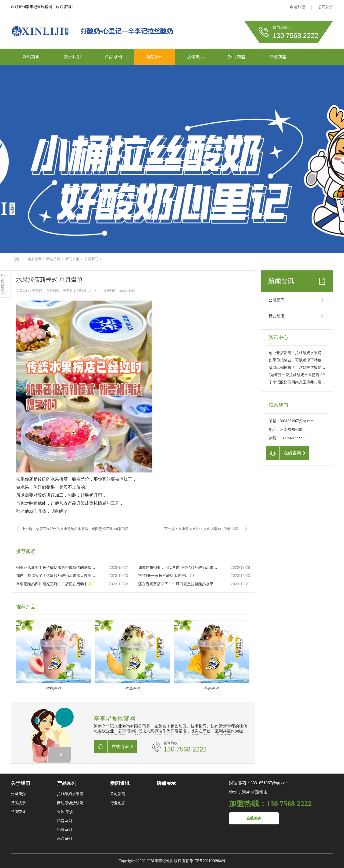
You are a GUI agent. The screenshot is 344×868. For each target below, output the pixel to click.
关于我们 (72, 57)
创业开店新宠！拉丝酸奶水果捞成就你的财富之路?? (57, 568)
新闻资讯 (155, 57)
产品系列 (113, 57)
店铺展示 (196, 57)
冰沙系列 (64, 839)
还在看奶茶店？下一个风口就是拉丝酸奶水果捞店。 (179, 584)
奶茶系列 (64, 830)
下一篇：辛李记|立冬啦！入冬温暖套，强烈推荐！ (203, 529)
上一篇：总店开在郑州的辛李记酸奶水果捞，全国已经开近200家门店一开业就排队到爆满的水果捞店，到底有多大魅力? (77, 529)
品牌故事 (18, 803)
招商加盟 (237, 57)
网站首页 (31, 57)
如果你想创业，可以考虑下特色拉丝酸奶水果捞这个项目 (179, 568)
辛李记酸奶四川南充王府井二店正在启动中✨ (54, 584)
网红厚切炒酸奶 (70, 803)
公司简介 (326, 7)
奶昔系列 (64, 821)
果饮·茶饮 (65, 812)
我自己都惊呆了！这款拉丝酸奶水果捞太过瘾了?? (57, 576)
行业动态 (277, 316)
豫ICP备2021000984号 (207, 861)
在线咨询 (254, 818)
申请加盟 (298, 7)
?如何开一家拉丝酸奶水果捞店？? (166, 576)
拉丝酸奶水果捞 (70, 794)
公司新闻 (91, 259)
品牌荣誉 (18, 812)
